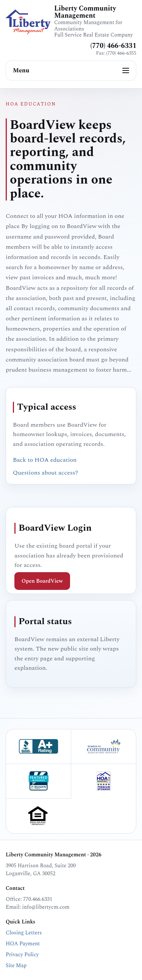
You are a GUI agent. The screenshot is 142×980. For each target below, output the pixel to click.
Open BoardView (42, 581)
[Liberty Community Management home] (28, 22)
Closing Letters (24, 933)
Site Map (16, 965)
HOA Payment (23, 944)
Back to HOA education (45, 460)
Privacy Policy (22, 955)
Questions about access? (45, 473)
